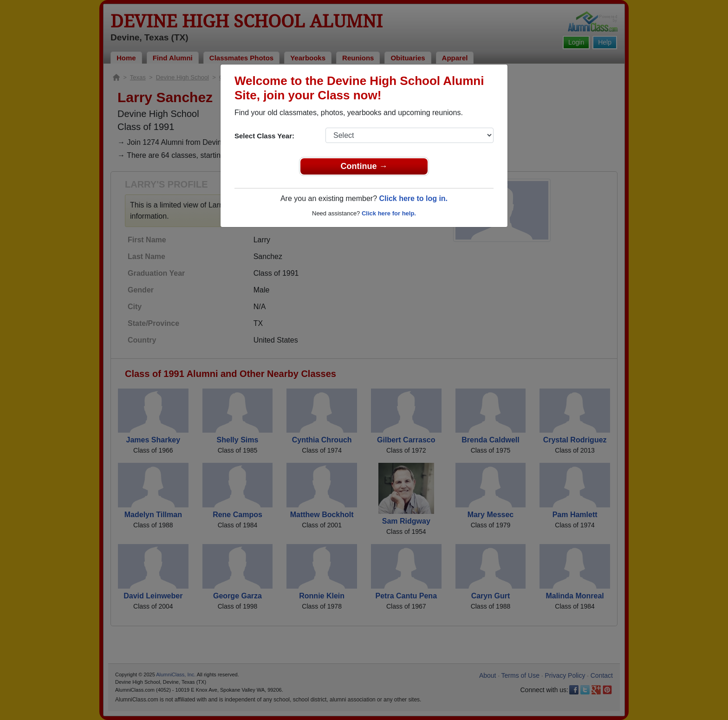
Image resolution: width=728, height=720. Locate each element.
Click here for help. (389, 213)
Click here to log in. (413, 198)
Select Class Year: (264, 136)
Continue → (364, 166)
